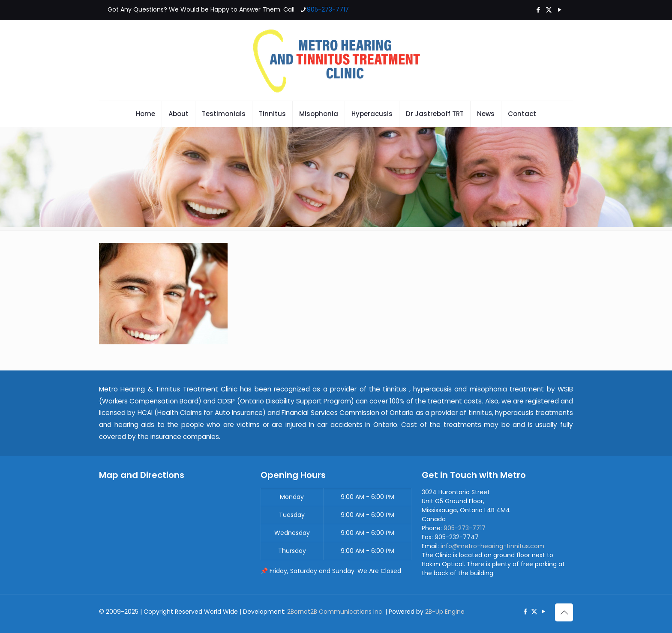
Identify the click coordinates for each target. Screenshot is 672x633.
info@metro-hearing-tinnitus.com (492, 546)
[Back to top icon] (564, 612)
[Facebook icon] (538, 10)
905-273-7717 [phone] (328, 9)
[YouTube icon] (559, 10)
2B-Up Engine (445, 612)
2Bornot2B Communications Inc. (335, 612)
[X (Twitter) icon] (549, 10)
